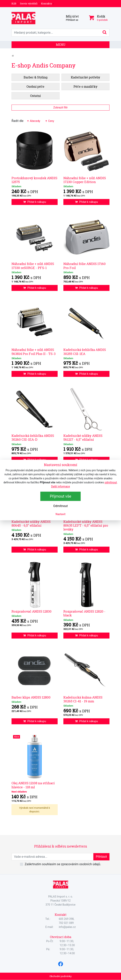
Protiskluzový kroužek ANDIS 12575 (34, 180)
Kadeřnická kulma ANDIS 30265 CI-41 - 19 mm (83, 699)
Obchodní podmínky (60, 976)
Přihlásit (101, 857)
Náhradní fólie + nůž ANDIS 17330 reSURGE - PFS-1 (33, 266)
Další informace (61, 486)
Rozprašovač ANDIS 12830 (31, 611)
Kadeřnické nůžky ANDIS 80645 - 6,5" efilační (31, 523)
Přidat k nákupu (35, 202)
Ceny (49, 121)
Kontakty (46, 3)
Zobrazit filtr (60, 107)
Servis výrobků (29, 3)
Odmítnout (60, 506)
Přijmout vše (60, 496)
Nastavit (61, 514)
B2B (14, 3)
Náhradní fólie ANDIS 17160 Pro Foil (85, 266)
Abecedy (33, 121)
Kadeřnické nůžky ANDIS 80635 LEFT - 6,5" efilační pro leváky (86, 525)
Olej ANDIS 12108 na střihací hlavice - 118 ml (33, 785)
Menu (61, 45)
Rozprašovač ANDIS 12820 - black (84, 613)
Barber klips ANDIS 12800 (31, 697)
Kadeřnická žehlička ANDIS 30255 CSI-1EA (85, 352)
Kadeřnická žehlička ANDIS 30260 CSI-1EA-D (33, 438)
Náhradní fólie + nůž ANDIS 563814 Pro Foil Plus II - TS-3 (34, 352)
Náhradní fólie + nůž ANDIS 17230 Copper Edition (85, 180)
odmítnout (111, 482)
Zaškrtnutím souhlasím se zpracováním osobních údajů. (63, 864)
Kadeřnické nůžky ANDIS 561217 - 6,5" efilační (83, 438)
